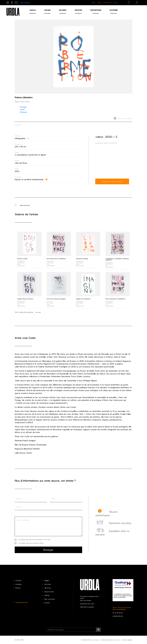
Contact (18, 580)
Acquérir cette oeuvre (112, 181)
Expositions (96, 10)
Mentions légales (127, 640)
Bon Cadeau (25, 3)
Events (47, 603)
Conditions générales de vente (110, 640)
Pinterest (23, 112)
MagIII (47, 580)
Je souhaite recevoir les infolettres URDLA (31, 543)
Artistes (78, 10)
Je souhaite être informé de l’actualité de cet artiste (34, 540)
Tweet (22, 110)
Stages (99, 2)
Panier (18, 588)
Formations (107, 2)
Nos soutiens (49, 599)
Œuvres (63, 10)
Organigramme (21, 602)
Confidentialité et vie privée (90, 640)
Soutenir (114, 10)
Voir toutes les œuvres (28, 312)
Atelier (47, 10)
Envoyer (48, 550)
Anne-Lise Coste (25, 338)
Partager (23, 107)
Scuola (115, 2)
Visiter (93, 2)
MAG (33, 10)
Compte (18, 584)
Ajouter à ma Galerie (123, 118)
